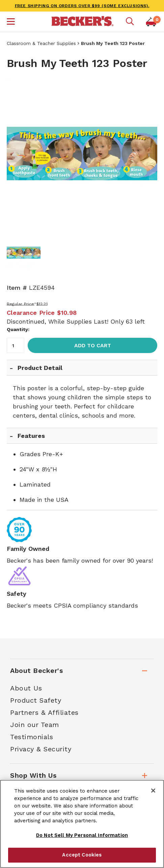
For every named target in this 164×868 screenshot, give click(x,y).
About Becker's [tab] (36, 671)
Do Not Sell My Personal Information (82, 835)
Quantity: (18, 329)
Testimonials (32, 737)
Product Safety (36, 700)
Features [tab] (31, 436)
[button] (11, 22)
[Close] (153, 791)
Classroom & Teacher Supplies (41, 43)
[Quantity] (16, 345)
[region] (82, 824)
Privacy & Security (41, 749)
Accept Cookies (82, 855)
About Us (26, 688)
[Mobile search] (130, 22)
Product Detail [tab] (40, 368)
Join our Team (35, 725)
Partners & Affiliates (44, 712)
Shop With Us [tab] (33, 775)
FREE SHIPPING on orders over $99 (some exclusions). (82, 6)
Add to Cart (93, 345)
